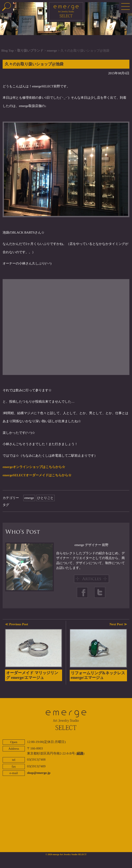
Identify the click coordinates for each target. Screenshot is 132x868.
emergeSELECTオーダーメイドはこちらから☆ (37, 475)
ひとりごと (45, 498)
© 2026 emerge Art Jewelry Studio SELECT (66, 854)
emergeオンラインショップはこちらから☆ (34, 467)
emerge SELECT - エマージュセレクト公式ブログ (66, 12)
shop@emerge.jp (39, 773)
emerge (52, 51)
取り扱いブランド (30, 51)
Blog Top (8, 51)
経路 (80, 753)
